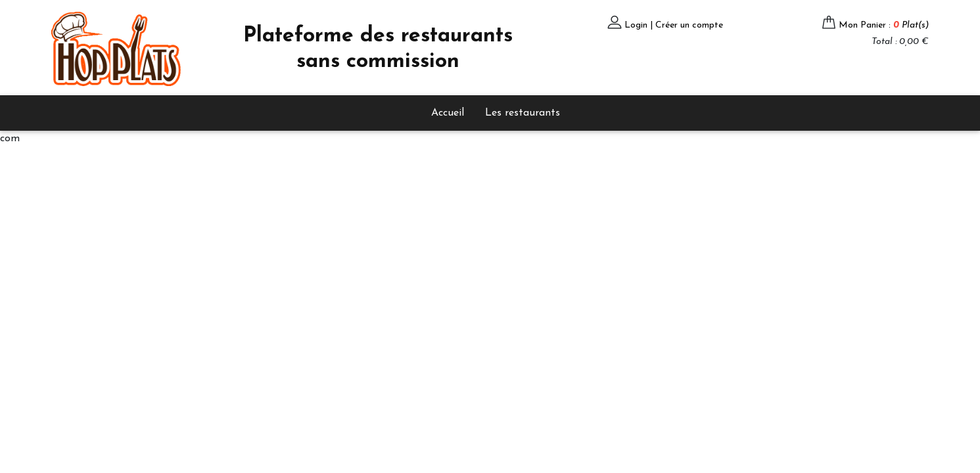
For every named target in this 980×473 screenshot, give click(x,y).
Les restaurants (523, 113)
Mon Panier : (884, 25)
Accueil (448, 113)
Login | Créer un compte (674, 25)
